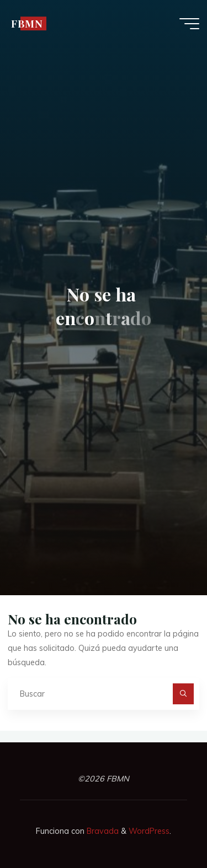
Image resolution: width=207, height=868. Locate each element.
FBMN (27, 23)
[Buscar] (183, 694)
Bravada (102, 831)
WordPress (149, 831)
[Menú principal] (189, 24)
